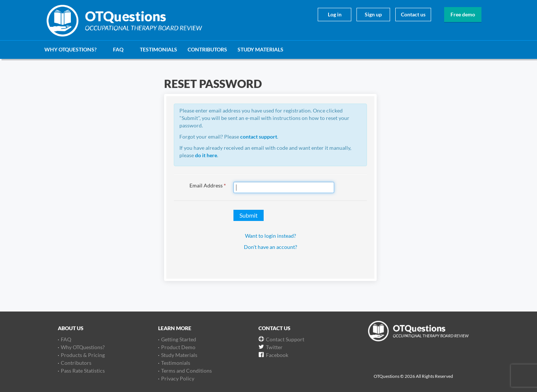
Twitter (274, 347)
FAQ (118, 49)
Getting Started (179, 339)
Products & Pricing (83, 355)
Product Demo (178, 347)
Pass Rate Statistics (83, 371)
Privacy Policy (178, 378)
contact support (259, 137)
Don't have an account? (271, 247)
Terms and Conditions (186, 371)
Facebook (277, 355)
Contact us (413, 14)
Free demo (463, 14)
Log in (335, 14)
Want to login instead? (271, 236)
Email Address (208, 185)
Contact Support (285, 339)
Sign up (373, 14)
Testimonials (158, 49)
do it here (206, 155)
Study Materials (260, 49)
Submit (249, 215)
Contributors (207, 49)
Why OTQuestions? (70, 49)
